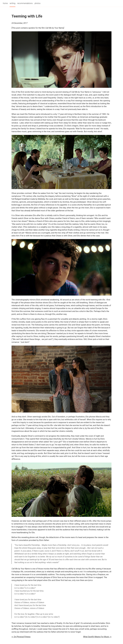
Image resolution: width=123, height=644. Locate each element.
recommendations (25, 3)
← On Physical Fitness (21, 637)
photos (38, 3)
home (5, 3)
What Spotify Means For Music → (97, 637)
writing (12, 3)
